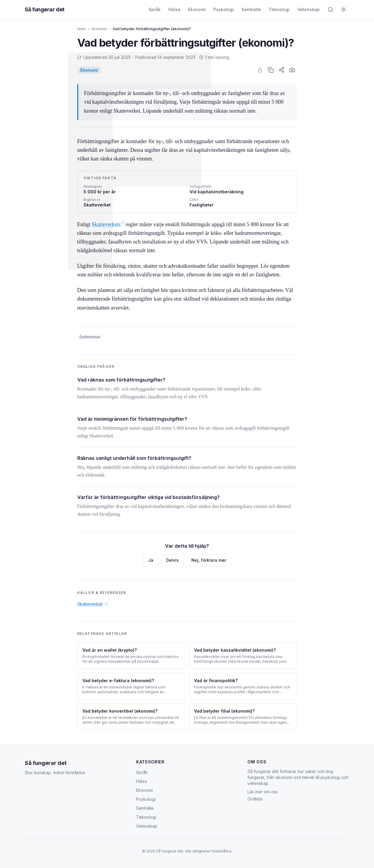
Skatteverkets (108, 224)
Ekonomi (197, 9)
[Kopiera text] (271, 70)
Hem (81, 29)
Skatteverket (93, 604)
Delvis (172, 560)
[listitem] (89, 70)
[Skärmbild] (292, 70)
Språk (155, 9)
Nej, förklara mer (209, 560)
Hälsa (174, 9)
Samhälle (251, 9)
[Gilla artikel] (260, 70)
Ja (151, 560)
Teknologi (279, 9)
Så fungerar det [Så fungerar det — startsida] (45, 9)
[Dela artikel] (281, 70)
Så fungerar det (46, 763)
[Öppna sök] (330, 10)
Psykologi (224, 9)
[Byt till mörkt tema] (344, 10)
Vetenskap (308, 9)
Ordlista (255, 799)
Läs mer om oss (263, 792)
